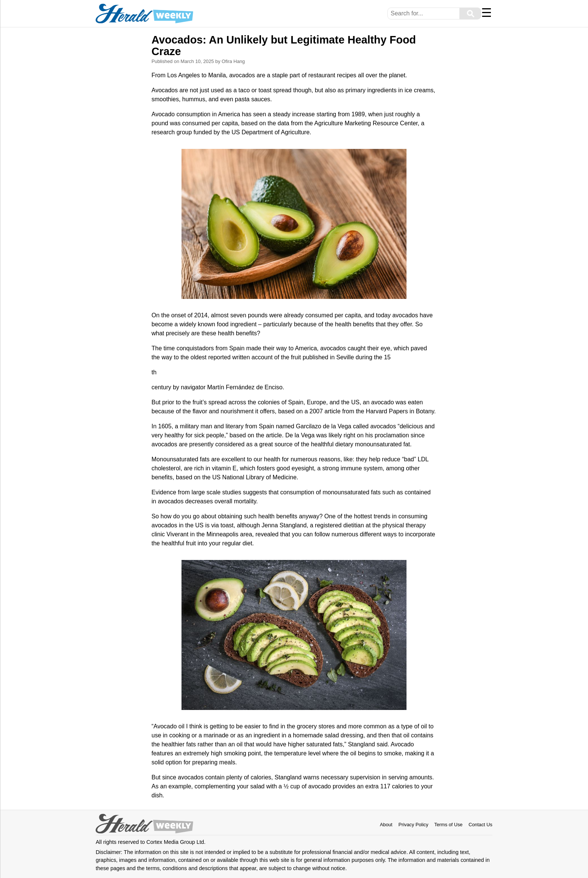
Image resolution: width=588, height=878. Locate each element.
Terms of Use (448, 825)
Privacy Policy (413, 825)
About (386, 825)
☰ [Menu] (487, 13)
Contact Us (480, 825)
